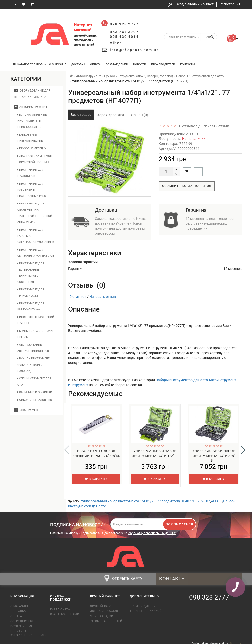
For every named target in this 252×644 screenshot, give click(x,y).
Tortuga (236, 640)
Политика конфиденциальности (27, 630)
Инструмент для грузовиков (31, 173)
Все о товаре (81, 115)
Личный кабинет (103, 603)
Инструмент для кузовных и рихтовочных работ (33, 190)
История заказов (104, 608)
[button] (243, 448)
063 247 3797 (18, 35)
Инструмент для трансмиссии (31, 293)
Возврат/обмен (23, 623)
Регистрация (230, 4)
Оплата (95, 64)
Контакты (188, 64)
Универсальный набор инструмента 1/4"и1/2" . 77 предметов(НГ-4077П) (139, 498)
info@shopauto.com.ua (134, 50)
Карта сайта (60, 606)
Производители (163, 64)
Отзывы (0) (139, 115)
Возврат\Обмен (117, 64)
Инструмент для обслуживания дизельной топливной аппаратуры (35, 213)
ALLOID (192, 134)
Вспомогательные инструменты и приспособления (32, 121)
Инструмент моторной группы (36, 320)
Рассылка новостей (106, 618)
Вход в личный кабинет (195, 4)
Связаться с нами (65, 611)
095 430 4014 (19, 50)
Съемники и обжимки (35, 392)
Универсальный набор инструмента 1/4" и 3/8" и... (214, 456)
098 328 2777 (18, 20)
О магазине (58, 64)
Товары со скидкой (146, 608)
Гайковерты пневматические (30, 138)
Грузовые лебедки (32, 148)
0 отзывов (187, 126)
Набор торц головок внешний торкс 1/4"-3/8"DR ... (96, 456)
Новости (140, 64)
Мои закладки (102, 613)
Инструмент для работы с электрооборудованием (36, 236)
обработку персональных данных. (152, 530)
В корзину (96, 479)
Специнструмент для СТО (34, 382)
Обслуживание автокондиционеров (33, 348)
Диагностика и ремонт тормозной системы (36, 159)
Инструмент (27, 410)
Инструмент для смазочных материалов (36, 253)
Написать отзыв (215, 126)
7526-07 (204, 498)
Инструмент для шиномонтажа (31, 306)
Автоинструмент (31, 107)
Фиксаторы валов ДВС (35, 400)
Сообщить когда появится (187, 186)
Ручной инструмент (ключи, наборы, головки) (34, 365)
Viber (116, 43)
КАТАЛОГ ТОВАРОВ (29, 64)
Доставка (78, 64)
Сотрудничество (24, 618)
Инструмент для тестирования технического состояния (31, 273)
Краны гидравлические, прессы (36, 334)
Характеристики (110, 115)
